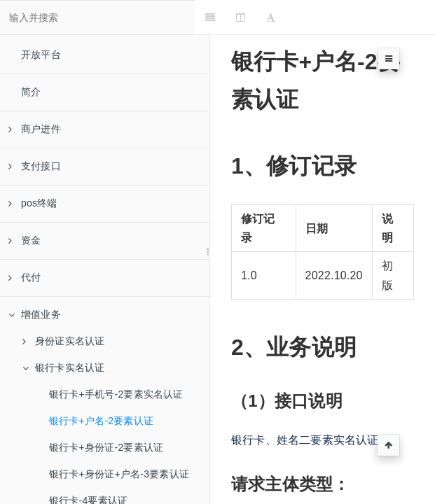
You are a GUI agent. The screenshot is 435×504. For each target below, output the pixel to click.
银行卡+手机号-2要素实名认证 (116, 394)
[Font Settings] (286, 17)
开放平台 (41, 55)
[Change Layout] (256, 17)
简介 (31, 92)
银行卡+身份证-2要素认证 (106, 447)
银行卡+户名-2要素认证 (101, 421)
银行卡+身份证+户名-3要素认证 (119, 474)
